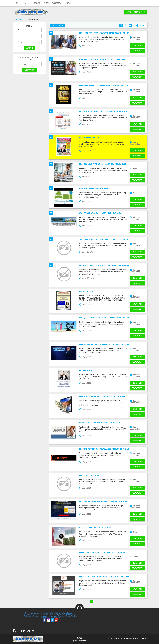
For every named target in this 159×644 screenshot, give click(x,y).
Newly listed (58, 25)
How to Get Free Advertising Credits (126, 638)
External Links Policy (54, 618)
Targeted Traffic (47, 613)
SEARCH (29, 48)
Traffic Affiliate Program (48, 615)
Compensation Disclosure (56, 616)
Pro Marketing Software (39, 616)
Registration (36, 3)
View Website (137, 51)
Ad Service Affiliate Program (64, 613)
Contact (68, 3)
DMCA (68, 616)
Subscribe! (29, 70)
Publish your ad (135, 12)
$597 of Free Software (33, 613)
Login (25, 3)
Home (17, 3)
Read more (137, 45)
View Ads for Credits (53, 3)
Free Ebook (61, 615)
